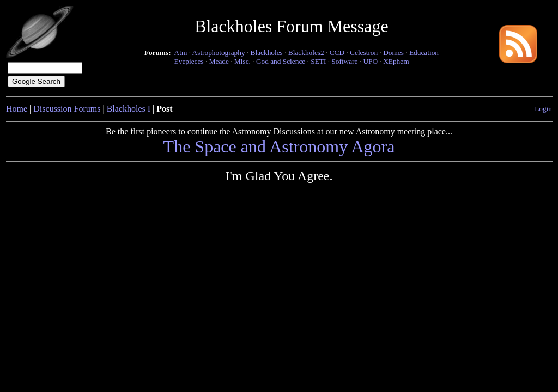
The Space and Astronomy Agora (279, 146)
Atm (181, 53)
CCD (337, 53)
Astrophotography (219, 53)
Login (543, 109)
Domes (393, 53)
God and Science (281, 61)
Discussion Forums (67, 109)
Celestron (364, 53)
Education (424, 53)
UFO (370, 61)
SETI (318, 61)
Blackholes (267, 53)
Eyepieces (189, 61)
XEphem (396, 61)
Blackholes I (129, 109)
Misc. (242, 61)
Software (344, 61)
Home (17, 109)
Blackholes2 (306, 53)
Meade (219, 61)
